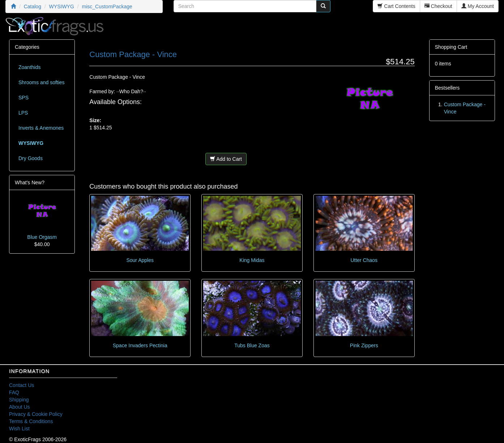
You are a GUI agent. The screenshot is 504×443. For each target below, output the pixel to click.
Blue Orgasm (42, 237)
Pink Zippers (364, 345)
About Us (20, 407)
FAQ (14, 392)
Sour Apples (140, 260)
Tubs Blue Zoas (252, 345)
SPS (24, 98)
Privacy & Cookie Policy (36, 414)
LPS (23, 113)
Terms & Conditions (31, 421)
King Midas (252, 260)
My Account (478, 6)
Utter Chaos (364, 260)
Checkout (438, 6)
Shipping (19, 400)
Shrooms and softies (42, 82)
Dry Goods (31, 158)
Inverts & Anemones (41, 128)
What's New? (30, 182)
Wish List (19, 429)
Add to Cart (226, 159)
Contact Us (22, 385)
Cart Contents (396, 6)
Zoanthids (29, 67)
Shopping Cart (451, 47)
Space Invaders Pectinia (140, 345)
